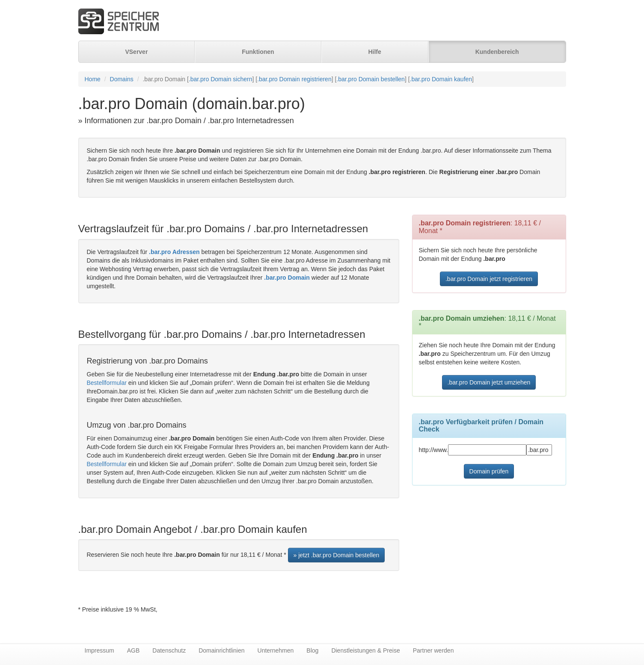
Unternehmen (276, 650)
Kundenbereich (497, 52)
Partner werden (433, 650)
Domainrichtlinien (221, 650)
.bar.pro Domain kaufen (441, 79)
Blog (312, 650)
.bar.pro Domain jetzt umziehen (489, 382)
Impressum (99, 650)
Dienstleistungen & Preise (365, 650)
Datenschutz (169, 650)
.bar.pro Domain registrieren (294, 79)
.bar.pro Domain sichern (221, 79)
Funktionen (258, 52)
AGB (134, 650)
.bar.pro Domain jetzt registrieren (489, 279)
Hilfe (374, 52)
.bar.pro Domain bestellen (371, 79)
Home (93, 79)
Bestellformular (107, 383)
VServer (136, 52)
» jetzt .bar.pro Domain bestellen (337, 555)
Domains (122, 79)
